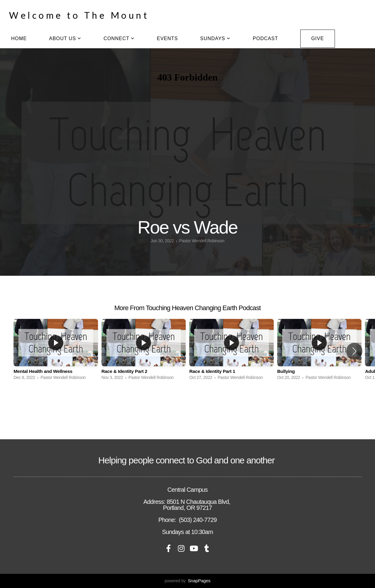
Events (167, 38)
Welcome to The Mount (79, 15)
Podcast (265, 38)
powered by (187, 581)
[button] (354, 351)
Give (317, 38)
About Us (65, 38)
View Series (187, 400)
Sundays (215, 38)
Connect (119, 38)
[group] (56, 351)
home (19, 38)
